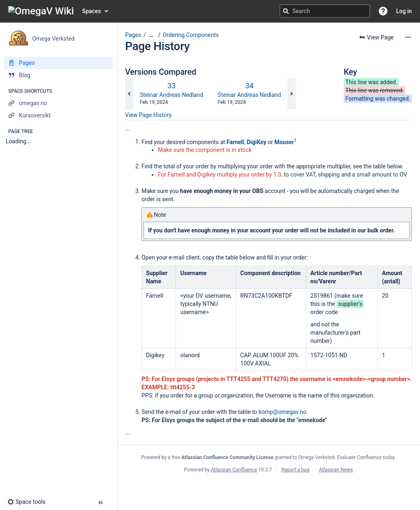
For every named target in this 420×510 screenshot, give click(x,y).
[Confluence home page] (41, 11)
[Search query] (325, 11)
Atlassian (268, 488)
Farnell (235, 142)
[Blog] (58, 75)
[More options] (408, 37)
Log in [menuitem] (404, 11)
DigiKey (256, 142)
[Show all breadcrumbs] (151, 35)
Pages (133, 35)
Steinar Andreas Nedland (171, 95)
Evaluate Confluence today (366, 457)
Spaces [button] (91, 11)
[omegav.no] (58, 103)
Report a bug (295, 470)
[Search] (286, 11)
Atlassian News (336, 470)
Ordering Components (191, 35)
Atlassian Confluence (234, 470)
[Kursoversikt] (58, 115)
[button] (383, 11)
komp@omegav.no (283, 412)
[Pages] (58, 63)
